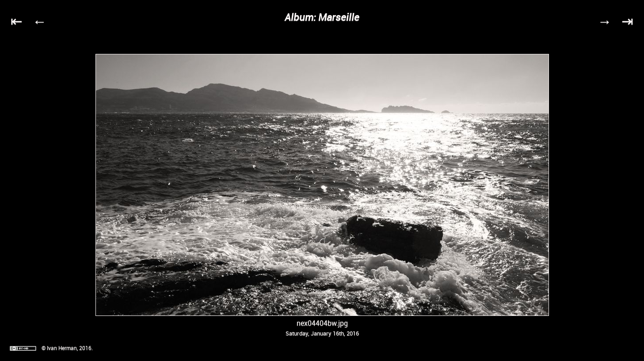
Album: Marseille (322, 17)
